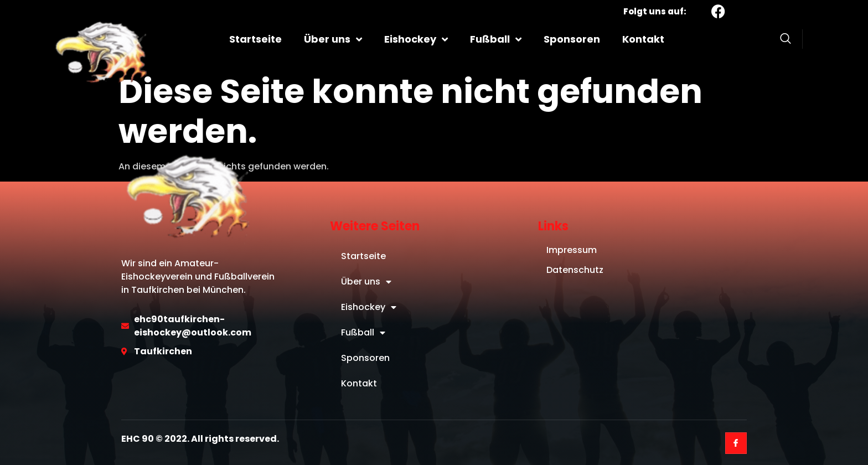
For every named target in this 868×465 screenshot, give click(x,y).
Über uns (333, 39)
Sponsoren (572, 39)
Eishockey (416, 39)
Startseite (255, 39)
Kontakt (643, 39)
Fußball (496, 39)
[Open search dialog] (786, 40)
